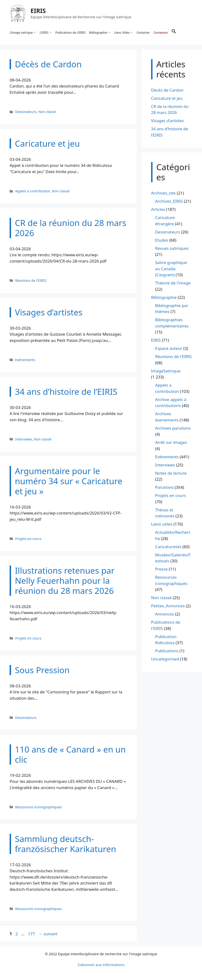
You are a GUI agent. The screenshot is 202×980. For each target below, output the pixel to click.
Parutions (164, 487)
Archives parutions (173, 428)
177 (32, 934)
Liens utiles (162, 524)
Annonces (165, 614)
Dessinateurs (26, 112)
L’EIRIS (46, 33)
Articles (158, 210)
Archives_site (163, 193)
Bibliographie (100, 33)
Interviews (24, 439)
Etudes (162, 240)
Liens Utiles (123, 33)
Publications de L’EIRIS (70, 33)
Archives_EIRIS (169, 201)
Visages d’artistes (168, 121)
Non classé (47, 112)
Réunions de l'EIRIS (31, 280)
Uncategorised (165, 659)
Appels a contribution (33, 191)
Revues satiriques (172, 248)
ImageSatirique (166, 371)
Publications (167, 651)
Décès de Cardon (167, 90)
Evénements (25, 360)
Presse (161, 569)
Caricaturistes (168, 547)
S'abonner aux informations (101, 965)
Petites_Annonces (168, 606)
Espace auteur (169, 349)
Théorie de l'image (173, 283)
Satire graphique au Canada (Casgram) (171, 269)
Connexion (160, 33)
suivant (48, 934)
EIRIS (38, 11)
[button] (174, 33)
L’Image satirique (23, 33)
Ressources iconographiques (38, 807)
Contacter (143, 33)
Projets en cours (28, 539)
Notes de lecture (171, 473)
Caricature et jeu (167, 98)
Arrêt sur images (171, 443)
